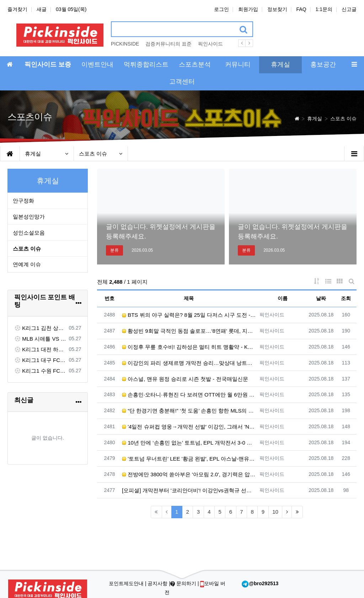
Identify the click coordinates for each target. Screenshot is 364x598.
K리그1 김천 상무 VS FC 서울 (40, 328)
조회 (346, 298)
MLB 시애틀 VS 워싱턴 (40, 339)
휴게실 (47, 154)
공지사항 (158, 583)
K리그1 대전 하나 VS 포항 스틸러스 (40, 349)
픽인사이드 (210, 44)
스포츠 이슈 (101, 154)
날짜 (321, 298)
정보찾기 (277, 9)
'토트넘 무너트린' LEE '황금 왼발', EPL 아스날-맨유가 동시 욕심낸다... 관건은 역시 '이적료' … (189, 459)
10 (275, 512)
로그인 (221, 9)
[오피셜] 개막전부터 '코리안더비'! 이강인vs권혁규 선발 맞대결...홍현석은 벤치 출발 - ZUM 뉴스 (189, 490)
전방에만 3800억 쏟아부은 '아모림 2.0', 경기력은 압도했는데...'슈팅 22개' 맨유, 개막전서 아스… (189, 474)
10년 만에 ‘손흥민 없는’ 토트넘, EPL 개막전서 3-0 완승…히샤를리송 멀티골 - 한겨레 (189, 443)
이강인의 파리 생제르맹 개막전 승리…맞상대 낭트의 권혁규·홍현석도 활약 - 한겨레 (189, 363)
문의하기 (184, 583)
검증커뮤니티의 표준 (168, 44)
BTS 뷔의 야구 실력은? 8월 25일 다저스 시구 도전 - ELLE (189, 315)
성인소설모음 (29, 233)
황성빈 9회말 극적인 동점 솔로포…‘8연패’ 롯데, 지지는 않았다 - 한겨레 (189, 331)
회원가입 (248, 9)
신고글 (349, 9)
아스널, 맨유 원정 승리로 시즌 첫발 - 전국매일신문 (185, 379)
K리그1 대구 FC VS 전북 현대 (40, 360)
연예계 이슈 (27, 264)
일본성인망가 (29, 217)
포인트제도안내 (127, 583)
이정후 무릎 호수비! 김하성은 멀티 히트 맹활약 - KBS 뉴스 (189, 347)
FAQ (301, 9)
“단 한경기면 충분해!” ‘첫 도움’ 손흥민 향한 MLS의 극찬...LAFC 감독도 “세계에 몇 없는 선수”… (189, 411)
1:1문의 (324, 9)
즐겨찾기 (17, 9)
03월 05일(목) (71, 9)
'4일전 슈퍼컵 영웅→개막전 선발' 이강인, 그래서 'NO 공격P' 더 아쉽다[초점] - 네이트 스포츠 (189, 427)
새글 (42, 9)
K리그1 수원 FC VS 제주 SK (40, 371)
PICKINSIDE (125, 44)
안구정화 (23, 201)
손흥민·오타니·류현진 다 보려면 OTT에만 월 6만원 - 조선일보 (189, 395)
